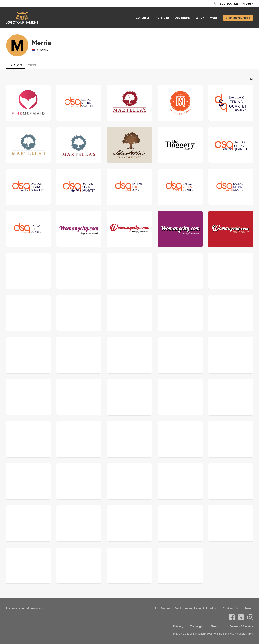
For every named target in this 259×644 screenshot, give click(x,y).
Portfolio (162, 18)
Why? (200, 18)
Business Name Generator (24, 608)
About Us (217, 626)
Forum (249, 608)
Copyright (197, 626)
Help (213, 18)
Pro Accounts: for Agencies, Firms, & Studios (185, 608)
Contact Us (230, 608)
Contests (143, 18)
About (33, 65)
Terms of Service (241, 626)
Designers (182, 18)
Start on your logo (238, 18)
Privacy (178, 626)
